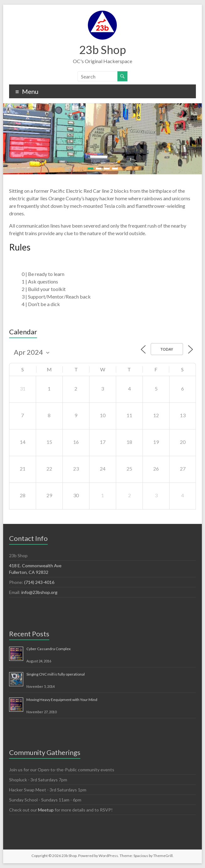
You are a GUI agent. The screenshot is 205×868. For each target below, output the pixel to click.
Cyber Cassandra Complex (49, 649)
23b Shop (102, 50)
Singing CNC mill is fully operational (56, 674)
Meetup (46, 810)
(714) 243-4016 (39, 582)
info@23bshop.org (39, 592)
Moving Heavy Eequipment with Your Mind (62, 700)
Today (167, 349)
